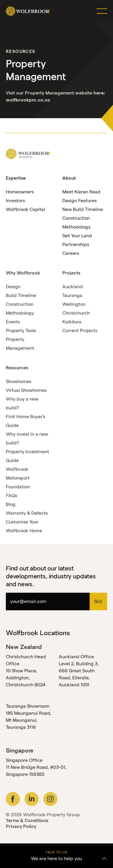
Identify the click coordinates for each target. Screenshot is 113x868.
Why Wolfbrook (23, 273)
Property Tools (21, 331)
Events (13, 322)
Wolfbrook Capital (25, 209)
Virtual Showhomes (26, 390)
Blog (11, 505)
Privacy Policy (21, 826)
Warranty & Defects (27, 513)
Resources (21, 51)
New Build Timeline (83, 209)
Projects (71, 273)
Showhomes (19, 382)
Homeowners (20, 192)
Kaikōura (72, 322)
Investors (15, 201)
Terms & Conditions (27, 820)
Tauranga (72, 296)
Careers (71, 253)
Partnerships (76, 244)
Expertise (16, 178)
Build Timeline (21, 296)
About (69, 178)
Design (13, 287)
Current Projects (80, 331)
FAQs (11, 496)
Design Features (79, 201)
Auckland (73, 287)
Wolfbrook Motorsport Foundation (18, 478)
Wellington (74, 304)
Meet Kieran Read (81, 192)
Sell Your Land (77, 236)
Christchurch (76, 313)
